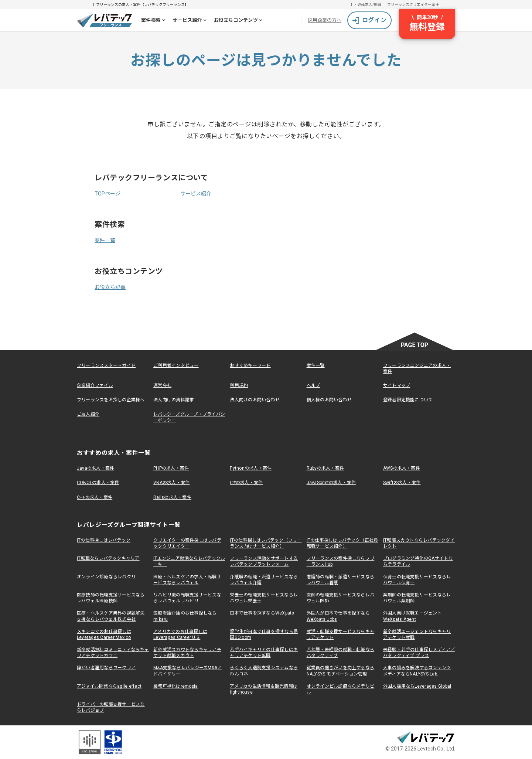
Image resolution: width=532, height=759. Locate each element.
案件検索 (155, 21)
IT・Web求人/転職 (366, 5)
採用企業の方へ (325, 20)
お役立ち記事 (110, 287)
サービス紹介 (191, 21)
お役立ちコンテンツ (240, 21)
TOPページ (108, 194)
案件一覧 (105, 240)
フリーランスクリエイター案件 (413, 5)
